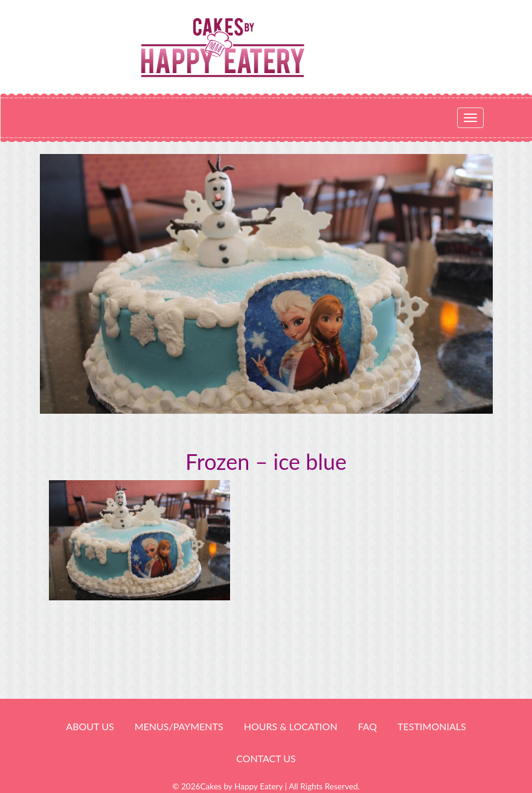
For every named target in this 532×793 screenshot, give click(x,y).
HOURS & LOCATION (291, 726)
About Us (90, 726)
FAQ (367, 726)
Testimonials (431, 726)
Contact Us (266, 758)
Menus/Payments (179, 726)
